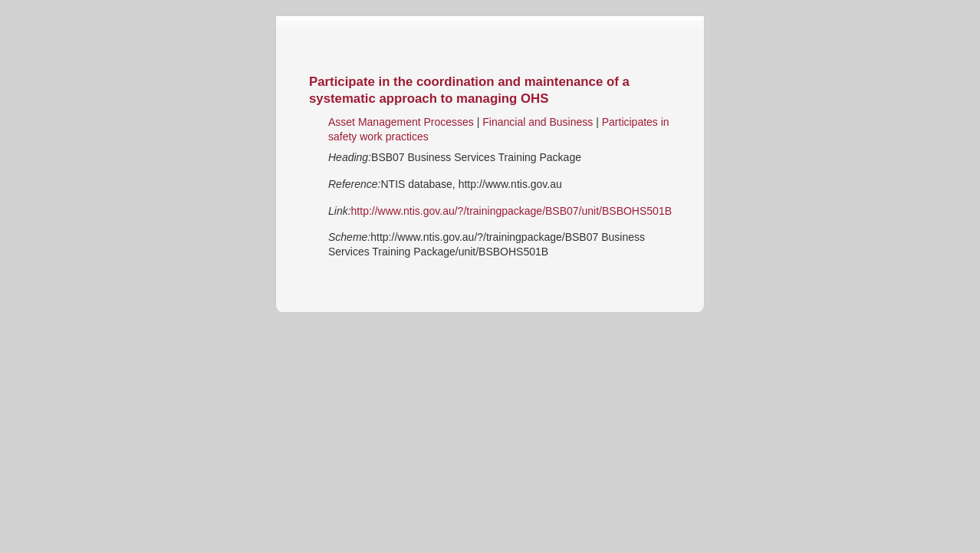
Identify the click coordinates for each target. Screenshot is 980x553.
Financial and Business (538, 122)
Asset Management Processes (401, 122)
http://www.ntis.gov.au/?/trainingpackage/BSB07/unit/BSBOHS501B (511, 211)
